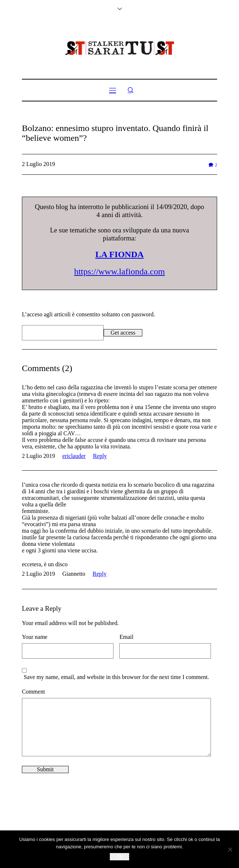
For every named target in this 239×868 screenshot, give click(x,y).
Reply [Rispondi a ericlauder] (100, 456)
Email (126, 637)
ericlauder (74, 456)
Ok (119, 857)
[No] (230, 849)
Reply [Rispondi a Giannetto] (100, 574)
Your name (35, 637)
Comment (33, 692)
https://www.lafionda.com (119, 271)
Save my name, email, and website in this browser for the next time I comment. (116, 677)
